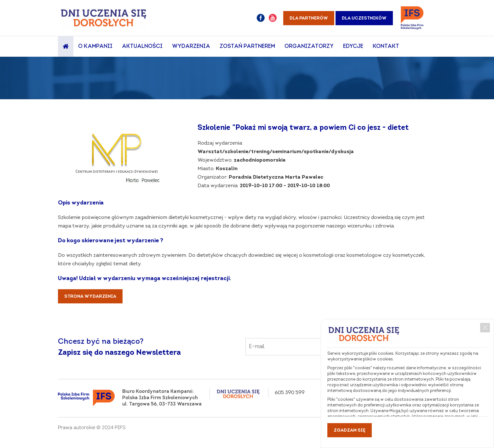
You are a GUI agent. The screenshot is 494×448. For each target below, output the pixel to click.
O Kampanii (95, 46)
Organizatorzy (309, 46)
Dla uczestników (364, 18)
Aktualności (142, 46)
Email (316, 342)
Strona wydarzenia (90, 297)
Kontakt (386, 46)
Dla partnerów (309, 18)
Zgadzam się (350, 431)
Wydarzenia (191, 46)
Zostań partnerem (247, 46)
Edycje (353, 46)
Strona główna (66, 46)
